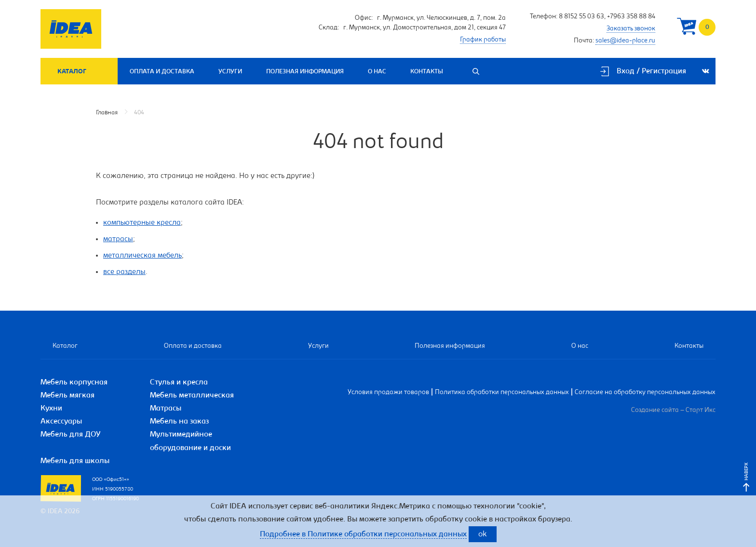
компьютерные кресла (142, 223)
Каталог (72, 72)
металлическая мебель (142, 256)
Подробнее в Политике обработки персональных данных (363, 534)
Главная (107, 113)
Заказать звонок (631, 29)
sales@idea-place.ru (625, 41)
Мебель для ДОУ (71, 435)
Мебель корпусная (74, 383)
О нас (377, 72)
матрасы (118, 239)
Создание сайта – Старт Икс (673, 410)
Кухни (51, 409)
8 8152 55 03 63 (581, 17)
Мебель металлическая (192, 396)
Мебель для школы (75, 461)
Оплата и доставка (162, 72)
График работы (483, 40)
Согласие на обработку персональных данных (645, 393)
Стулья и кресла (179, 383)
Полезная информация (305, 72)
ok (483, 535)
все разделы (124, 272)
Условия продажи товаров (388, 393)
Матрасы (166, 409)
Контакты (427, 72)
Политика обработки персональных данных (502, 393)
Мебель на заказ (179, 422)
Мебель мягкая (67, 396)
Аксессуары (61, 422)
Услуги (230, 72)
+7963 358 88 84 (631, 17)
